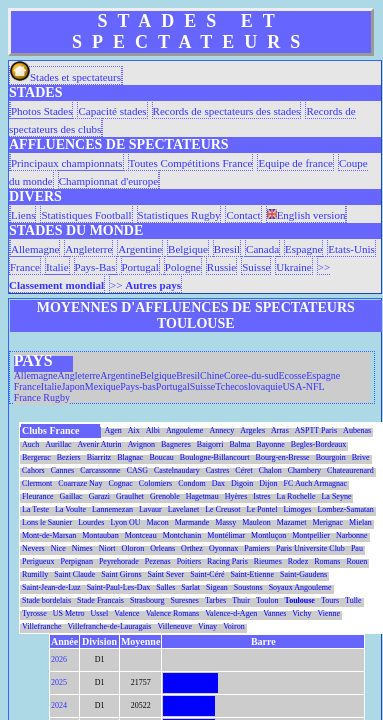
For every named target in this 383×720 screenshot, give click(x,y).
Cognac (120, 483)
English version (306, 215)
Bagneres (176, 444)
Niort (107, 548)
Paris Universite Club (310, 548)
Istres (261, 496)
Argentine (140, 249)
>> (145, 285)
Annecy (221, 430)
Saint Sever (166, 574)
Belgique (188, 249)
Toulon (267, 600)
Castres (218, 470)
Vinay (207, 626)
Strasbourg (147, 600)
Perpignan (76, 561)
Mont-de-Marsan (49, 535)
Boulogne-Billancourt (215, 457)
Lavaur (150, 509)
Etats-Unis (351, 249)
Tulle (353, 600)
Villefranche (42, 626)
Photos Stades (41, 111)
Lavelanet (184, 509)
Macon (157, 522)
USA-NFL (303, 386)
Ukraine (293, 267)
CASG (137, 470)
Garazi (99, 496)
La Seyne (336, 496)
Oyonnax (223, 548)
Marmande (192, 522)
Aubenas (357, 430)
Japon (72, 386)
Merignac (327, 522)
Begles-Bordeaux (319, 444)
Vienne (328, 613)
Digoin (242, 483)
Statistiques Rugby (179, 215)
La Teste (35, 509)
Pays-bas (138, 386)
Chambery (304, 470)
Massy (225, 522)
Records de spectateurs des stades (227, 111)
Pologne (183, 267)
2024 (59, 705)
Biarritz (99, 457)
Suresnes (185, 600)
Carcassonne (100, 470)
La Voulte (70, 509)
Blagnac (130, 457)
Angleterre (88, 249)
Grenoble (165, 496)
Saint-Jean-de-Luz (51, 587)
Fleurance (38, 496)
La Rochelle (296, 496)
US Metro (69, 613)
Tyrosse (34, 613)
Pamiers (257, 548)
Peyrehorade (119, 561)
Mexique (103, 386)
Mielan (360, 522)
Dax (218, 483)
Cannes (63, 470)
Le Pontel (262, 509)
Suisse (256, 267)
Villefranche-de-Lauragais (110, 626)
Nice (58, 548)
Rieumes (268, 561)
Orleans (162, 548)
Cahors (33, 470)
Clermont (37, 483)
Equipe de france (295, 163)
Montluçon (268, 535)
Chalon (270, 470)
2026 (59, 659)
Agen (113, 430)
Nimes (82, 548)
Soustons (248, 587)
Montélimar (226, 535)
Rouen (356, 561)
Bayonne (270, 444)
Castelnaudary (177, 470)
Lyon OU (125, 522)
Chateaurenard (350, 470)
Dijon (268, 483)
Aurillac (58, 444)
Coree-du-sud (251, 375)
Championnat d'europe (108, 181)
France (25, 267)
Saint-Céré (207, 574)
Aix (134, 430)
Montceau (141, 535)
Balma (239, 444)
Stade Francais (100, 600)
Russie (221, 267)
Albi (153, 430)
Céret (243, 470)
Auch (30, 444)
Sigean (217, 587)
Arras (280, 430)
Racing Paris (227, 561)
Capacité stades (112, 111)
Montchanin (182, 535)
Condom (192, 483)
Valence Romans (173, 613)
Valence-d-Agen (231, 613)
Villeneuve (174, 626)
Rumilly (35, 574)
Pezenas (158, 561)
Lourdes (91, 522)
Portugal (140, 267)
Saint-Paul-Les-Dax (119, 587)
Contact (243, 215)
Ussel (100, 613)
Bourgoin (331, 457)
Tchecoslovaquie (248, 386)
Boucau (161, 457)
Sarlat (190, 587)
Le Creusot (222, 509)
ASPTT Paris (316, 430)
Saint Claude (74, 574)
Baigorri (210, 444)
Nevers (33, 548)
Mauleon (256, 522)
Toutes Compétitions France (191, 163)
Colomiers (155, 483)
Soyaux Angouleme (300, 587)
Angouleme (184, 430)
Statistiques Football (86, 215)
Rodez (298, 561)
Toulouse (300, 600)
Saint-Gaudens (303, 574)
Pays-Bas (95, 267)
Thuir (241, 600)
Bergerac (36, 457)
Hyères (236, 496)
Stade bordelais (46, 600)
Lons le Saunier (47, 522)
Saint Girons (121, 574)
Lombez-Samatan (345, 509)
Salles (165, 587)
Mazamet (292, 522)
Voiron (234, 626)
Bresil (227, 249)
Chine (212, 375)
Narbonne (352, 535)
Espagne (303, 249)
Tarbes (215, 600)
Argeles (252, 430)
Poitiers (189, 561)
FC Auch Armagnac (316, 483)
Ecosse (292, 375)
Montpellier (311, 535)
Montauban (100, 535)
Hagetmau (202, 496)
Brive (361, 457)
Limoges (297, 509)
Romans (327, 561)
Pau (357, 548)
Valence (126, 613)
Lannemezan (112, 509)
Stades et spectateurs (65, 77)
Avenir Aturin (100, 444)
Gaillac (71, 496)
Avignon (141, 444)
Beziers (69, 457)
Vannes (274, 613)
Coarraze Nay (80, 483)
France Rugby (42, 397)
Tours (330, 600)
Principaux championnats (67, 163)
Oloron (133, 548)
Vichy (301, 613)
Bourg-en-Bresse (283, 457)
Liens (23, 215)
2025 (59, 682)
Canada (262, 249)
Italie (57, 267)
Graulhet (130, 496)
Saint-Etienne (252, 574)
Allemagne (35, 249)
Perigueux (38, 561)
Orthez (192, 548)
